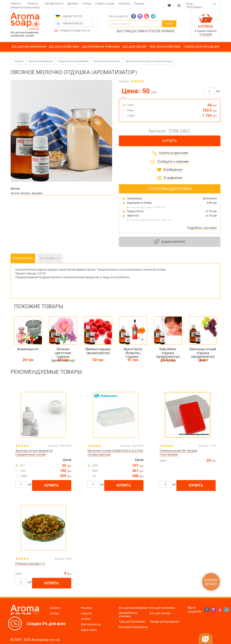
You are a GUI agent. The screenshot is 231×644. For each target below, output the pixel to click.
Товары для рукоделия (165, 622)
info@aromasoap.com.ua (75, 31)
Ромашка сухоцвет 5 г (30, 563)
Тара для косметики (132, 622)
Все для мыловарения (134, 608)
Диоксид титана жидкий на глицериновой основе (34, 453)
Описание (23, 258)
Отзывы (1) (50, 258)
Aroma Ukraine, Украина (27, 193)
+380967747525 (72, 16)
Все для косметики (162, 608)
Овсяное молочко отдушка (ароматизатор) (148, 61)
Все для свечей (160, 613)
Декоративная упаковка (128, 614)
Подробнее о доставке (202, 228)
